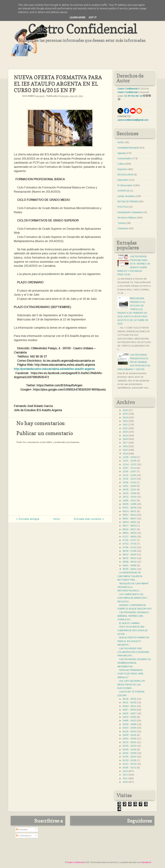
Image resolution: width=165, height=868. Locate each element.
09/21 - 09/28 (129, 508)
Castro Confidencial (83, 29)
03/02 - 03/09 (129, 739)
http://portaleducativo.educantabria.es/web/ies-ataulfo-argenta (54, 369)
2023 (125, 421)
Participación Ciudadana (130, 212)
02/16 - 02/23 (129, 746)
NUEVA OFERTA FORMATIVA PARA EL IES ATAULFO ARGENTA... (133, 641)
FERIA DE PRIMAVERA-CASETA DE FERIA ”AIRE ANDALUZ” (130, 674)
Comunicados (124, 158)
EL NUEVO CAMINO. (130, 623)
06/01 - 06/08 (129, 565)
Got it (93, 17)
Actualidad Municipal (128, 148)
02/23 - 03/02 (129, 742)
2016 (125, 446)
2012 (125, 775)
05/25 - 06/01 (129, 569)
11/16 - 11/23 (129, 479)
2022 (125, 425)
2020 (125, 432)
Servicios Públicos (127, 218)
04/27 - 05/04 (129, 710)
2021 (125, 428)
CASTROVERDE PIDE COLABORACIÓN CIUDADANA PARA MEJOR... (133, 652)
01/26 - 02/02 (129, 757)
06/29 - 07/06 (129, 551)
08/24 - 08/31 (129, 522)
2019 (125, 436)
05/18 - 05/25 (129, 699)
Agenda (121, 153)
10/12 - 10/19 (129, 497)
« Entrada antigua (28, 519)
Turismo (122, 223)
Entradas (22, 829)
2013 (125, 771)
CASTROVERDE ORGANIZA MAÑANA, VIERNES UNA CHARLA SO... (133, 616)
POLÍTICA (123, 207)
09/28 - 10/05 (129, 504)
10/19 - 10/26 (129, 493)
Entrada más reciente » (89, 519)
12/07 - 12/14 (129, 468)
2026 (125, 410)
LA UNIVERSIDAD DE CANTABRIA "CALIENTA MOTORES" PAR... (130, 576)
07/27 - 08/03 (129, 537)
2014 (125, 454)
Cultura (121, 164)
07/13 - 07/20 (129, 544)
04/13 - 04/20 (129, 717)
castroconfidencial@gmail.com (133, 120)
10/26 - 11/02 (129, 490)
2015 (125, 450)
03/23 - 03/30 (129, 728)
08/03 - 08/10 (129, 533)
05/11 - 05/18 (129, 702)
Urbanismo (123, 228)
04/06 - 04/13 (129, 721)
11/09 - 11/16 (129, 482)
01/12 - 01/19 (129, 764)
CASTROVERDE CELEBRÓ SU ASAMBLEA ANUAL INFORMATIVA (134, 663)
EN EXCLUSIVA (125, 175)
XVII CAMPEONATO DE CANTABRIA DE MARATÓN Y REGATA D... (133, 598)
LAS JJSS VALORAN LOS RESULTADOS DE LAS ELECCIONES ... (131, 684)
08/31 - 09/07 (129, 519)
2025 (125, 414)
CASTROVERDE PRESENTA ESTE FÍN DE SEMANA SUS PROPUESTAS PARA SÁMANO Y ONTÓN (134, 362)
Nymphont (146, 862)
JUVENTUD (124, 191)
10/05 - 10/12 (129, 500)
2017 (125, 443)
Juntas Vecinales (126, 196)
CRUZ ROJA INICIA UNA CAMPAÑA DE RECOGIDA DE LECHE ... (133, 630)
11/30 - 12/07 (129, 471)
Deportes (122, 169)
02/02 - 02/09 (129, 753)
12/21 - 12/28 (129, 461)
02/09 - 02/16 (129, 750)
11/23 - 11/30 (129, 475)
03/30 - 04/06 (129, 724)
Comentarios (24, 836)
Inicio (57, 519)
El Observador (125, 185)
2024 (125, 417)
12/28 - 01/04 (129, 457)
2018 (125, 439)
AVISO (121, 142)
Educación (40, 96)
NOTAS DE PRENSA (128, 201)
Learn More (78, 17)
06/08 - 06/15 (129, 562)
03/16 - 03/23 (129, 731)
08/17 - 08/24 (129, 526)
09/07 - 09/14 (129, 515)
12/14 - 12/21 (129, 464)
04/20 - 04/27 (129, 713)
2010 (125, 782)
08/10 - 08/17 (129, 529)
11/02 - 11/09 (129, 486)
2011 (125, 778)
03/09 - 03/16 (129, 735)
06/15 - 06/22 (129, 558)
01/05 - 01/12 (129, 768)
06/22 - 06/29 (129, 554)
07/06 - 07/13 (129, 547)
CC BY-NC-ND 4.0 (133, 96)
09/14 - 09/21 (129, 511)
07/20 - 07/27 (129, 540)
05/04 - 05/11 (129, 706)
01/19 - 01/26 (129, 760)
